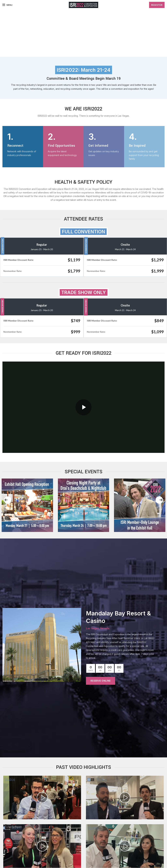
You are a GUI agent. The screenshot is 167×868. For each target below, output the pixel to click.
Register (157, 5)
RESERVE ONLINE (101, 681)
